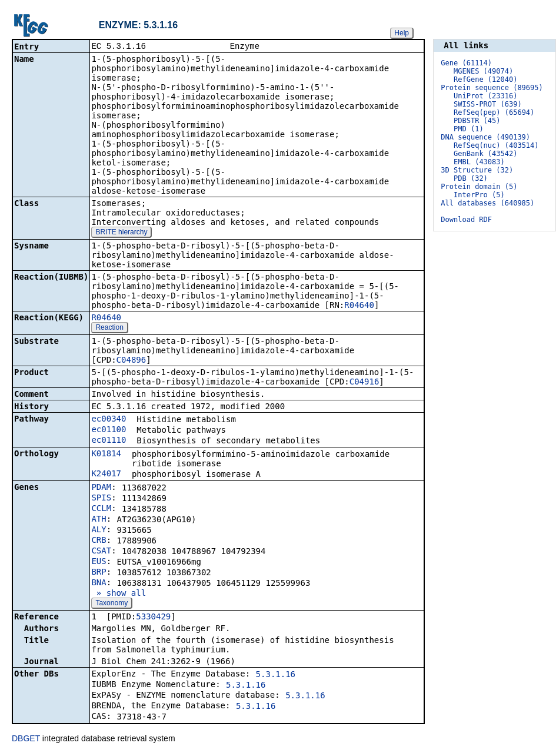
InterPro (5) (479, 195)
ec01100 (109, 430)
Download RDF (466, 220)
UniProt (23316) (485, 96)
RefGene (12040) (485, 79)
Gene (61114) (466, 63)
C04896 (131, 361)
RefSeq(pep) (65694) (494, 112)
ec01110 (109, 441)
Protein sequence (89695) (492, 88)
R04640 (359, 306)
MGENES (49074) (483, 71)
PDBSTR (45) (477, 121)
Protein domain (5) (479, 187)
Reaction (109, 329)
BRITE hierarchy (121, 233)
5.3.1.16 (276, 675)
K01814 (106, 455)
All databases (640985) (487, 203)
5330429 (153, 618)
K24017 (106, 475)
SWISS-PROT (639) (488, 104)
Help (402, 33)
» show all (119, 594)
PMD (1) (469, 129)
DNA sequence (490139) (485, 137)
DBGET (26, 740)
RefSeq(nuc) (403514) (496, 145)
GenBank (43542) (485, 154)
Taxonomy (111, 604)
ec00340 (109, 420)
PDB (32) (471, 178)
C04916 (364, 383)
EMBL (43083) (479, 162)
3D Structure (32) (477, 170)
